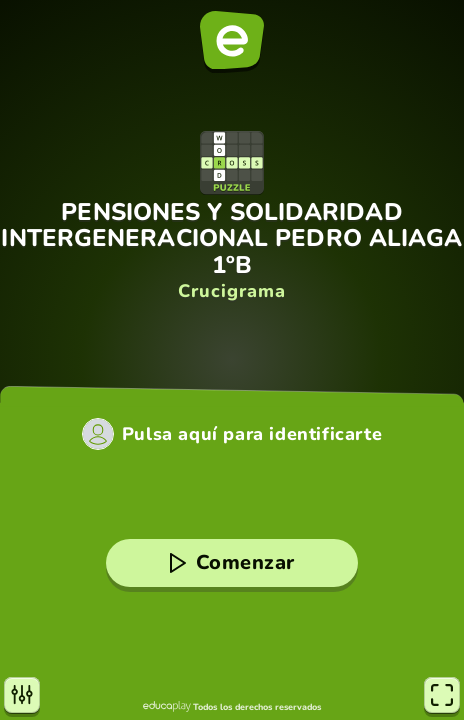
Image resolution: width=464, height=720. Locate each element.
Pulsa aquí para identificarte (252, 434)
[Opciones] (22, 695)
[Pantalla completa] (442, 695)
